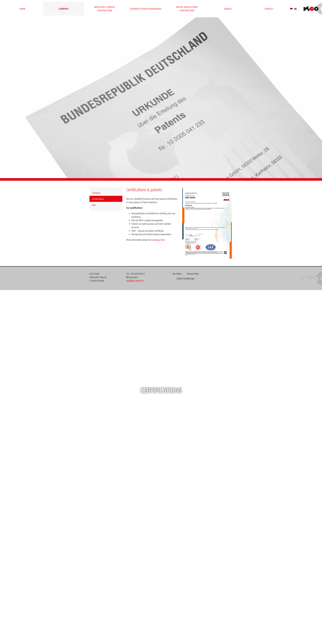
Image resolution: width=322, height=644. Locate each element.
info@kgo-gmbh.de (135, 281)
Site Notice (177, 274)
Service (228, 9)
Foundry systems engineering (146, 9)
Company (64, 9)
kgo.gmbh (132, 277)
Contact (269, 9)
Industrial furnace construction (105, 9)
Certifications (98, 199)
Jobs (94, 205)
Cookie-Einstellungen (186, 278)
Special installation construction (187, 9)
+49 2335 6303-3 (137, 274)
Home (23, 9)
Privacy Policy (193, 274)
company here (158, 240)
